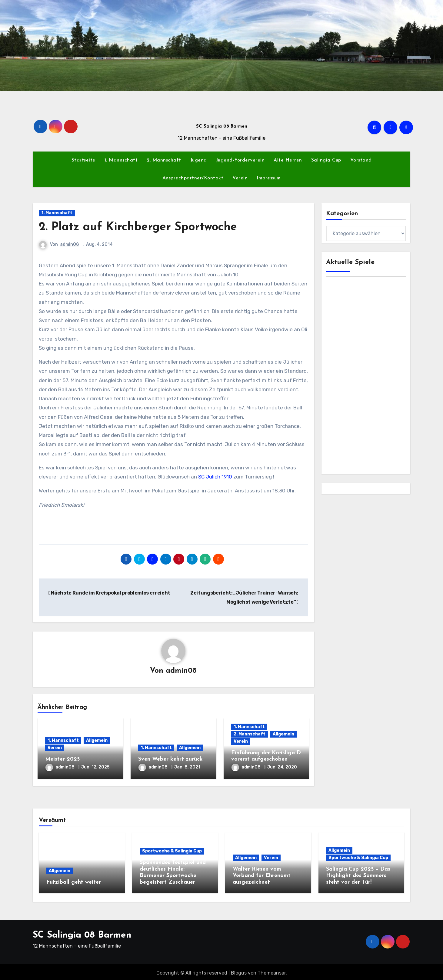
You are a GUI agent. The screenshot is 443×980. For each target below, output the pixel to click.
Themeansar (272, 971)
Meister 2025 (62, 760)
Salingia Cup (326, 160)
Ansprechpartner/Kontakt (193, 178)
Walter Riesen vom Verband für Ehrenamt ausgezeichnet (262, 876)
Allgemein (97, 741)
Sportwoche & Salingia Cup (172, 851)
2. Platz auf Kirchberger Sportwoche (138, 227)
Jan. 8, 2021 (187, 767)
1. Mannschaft (121, 160)
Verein (240, 178)
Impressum (269, 178)
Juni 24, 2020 (282, 767)
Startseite (83, 160)
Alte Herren (288, 160)
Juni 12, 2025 (95, 767)
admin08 (70, 244)
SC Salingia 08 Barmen (222, 127)
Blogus (239, 971)
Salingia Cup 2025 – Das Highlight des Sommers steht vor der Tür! (358, 876)
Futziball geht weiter (74, 883)
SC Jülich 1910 (215, 477)
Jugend (199, 160)
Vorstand (361, 160)
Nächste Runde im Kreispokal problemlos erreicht (109, 593)
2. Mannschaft (164, 160)
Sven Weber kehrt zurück (170, 760)
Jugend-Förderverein (240, 160)
